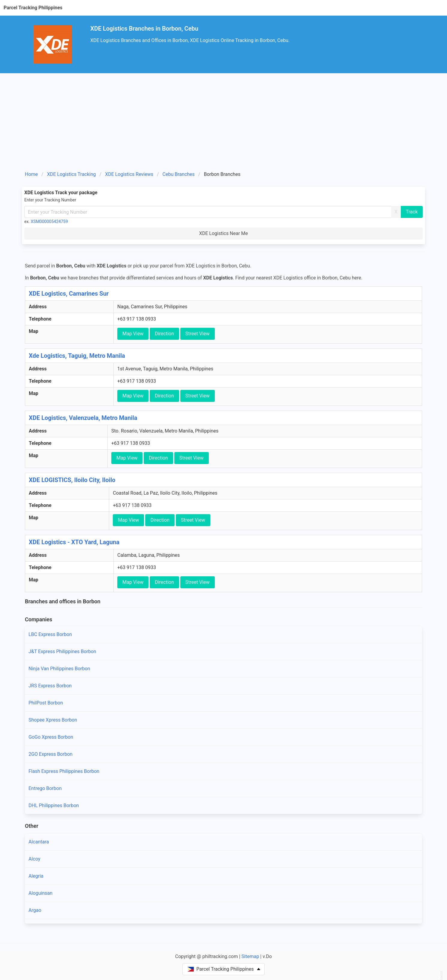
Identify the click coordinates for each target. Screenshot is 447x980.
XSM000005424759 (49, 222)
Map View (133, 334)
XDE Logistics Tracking (72, 174)
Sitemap (250, 956)
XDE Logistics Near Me (224, 233)
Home (31, 174)
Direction (164, 334)
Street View (198, 334)
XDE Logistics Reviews (129, 174)
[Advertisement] (223, 118)
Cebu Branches (179, 174)
